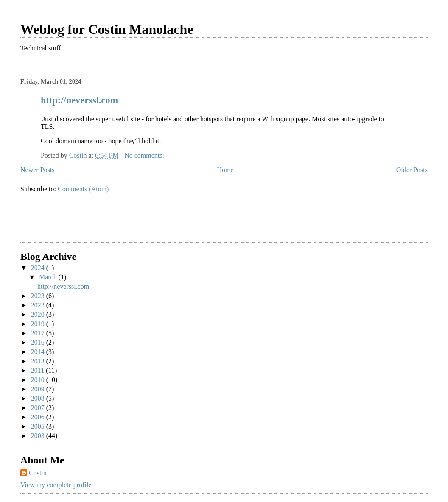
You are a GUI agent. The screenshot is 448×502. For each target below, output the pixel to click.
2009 (39, 389)
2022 (39, 305)
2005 (39, 426)
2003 (39, 436)
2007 (39, 408)
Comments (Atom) (83, 189)
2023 (39, 296)
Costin (38, 473)
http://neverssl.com (79, 100)
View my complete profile (56, 485)
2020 (39, 314)
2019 (39, 324)
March (49, 277)
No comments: (145, 155)
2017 (39, 333)
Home (225, 170)
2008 (39, 398)
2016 (39, 342)
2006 (39, 417)
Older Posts (412, 170)
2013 (39, 361)
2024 (39, 268)
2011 (38, 370)
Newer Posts (37, 170)
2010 (39, 380)
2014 (39, 352)
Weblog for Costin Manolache (107, 29)
